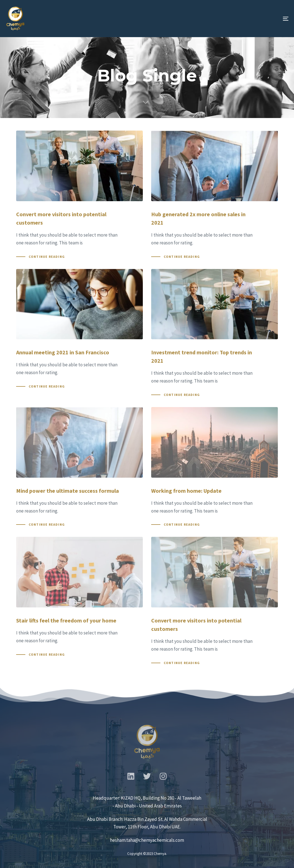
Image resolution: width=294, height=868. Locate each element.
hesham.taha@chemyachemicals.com (147, 840)
